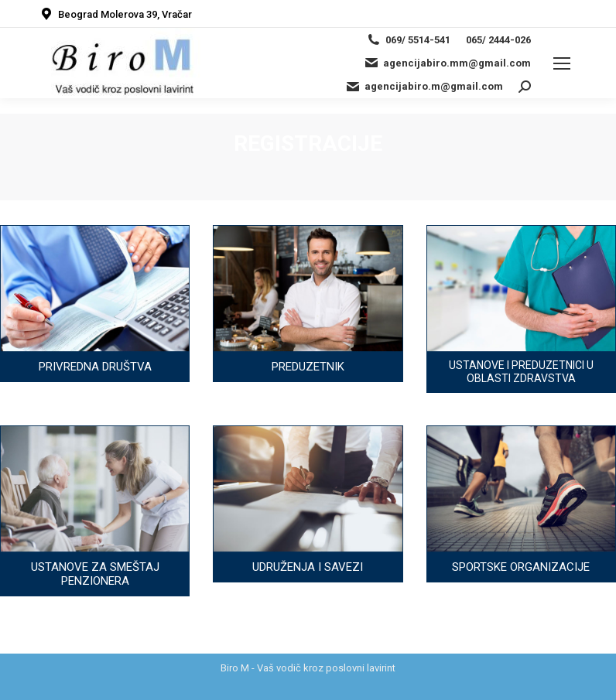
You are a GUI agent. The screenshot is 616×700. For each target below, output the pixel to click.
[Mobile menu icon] (562, 63)
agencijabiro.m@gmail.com (424, 87)
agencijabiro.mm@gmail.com (447, 63)
